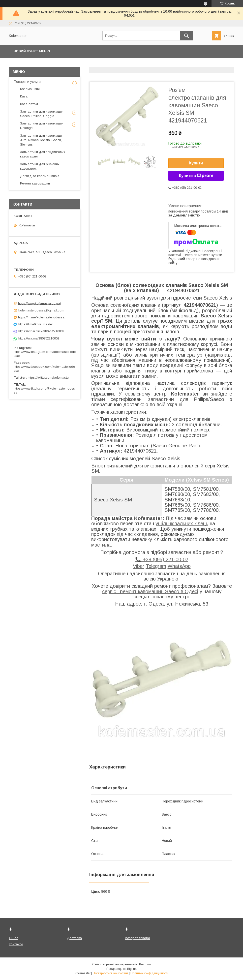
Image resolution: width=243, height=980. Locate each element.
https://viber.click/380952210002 (41, 331)
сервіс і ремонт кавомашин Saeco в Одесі (150, 591)
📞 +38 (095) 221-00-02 (162, 559)
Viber (139, 566)
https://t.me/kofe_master (36, 324)
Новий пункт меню (32, 51)
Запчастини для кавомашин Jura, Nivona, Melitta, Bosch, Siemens (42, 140)
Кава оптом (29, 104)
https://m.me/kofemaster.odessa (41, 317)
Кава (24, 96)
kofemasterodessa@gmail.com (41, 310)
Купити (196, 163)
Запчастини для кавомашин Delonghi (42, 126)
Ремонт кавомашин (35, 183)
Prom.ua (145, 964)
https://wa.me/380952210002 (39, 338)
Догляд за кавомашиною (40, 176)
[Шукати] (186, 36)
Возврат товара (137, 938)
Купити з (196, 176)
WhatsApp (179, 566)
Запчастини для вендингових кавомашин (43, 154)
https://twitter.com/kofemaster (49, 378)
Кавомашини (30, 89)
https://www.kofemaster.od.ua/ (40, 303)
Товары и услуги (27, 82)
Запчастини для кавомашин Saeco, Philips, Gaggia (42, 114)
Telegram (156, 566)
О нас (14, 938)
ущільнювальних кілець (182, 523)
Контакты (16, 944)
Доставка (74, 938)
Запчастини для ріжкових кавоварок (40, 166)
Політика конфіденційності (149, 973)
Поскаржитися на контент (110, 973)
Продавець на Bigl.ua (121, 969)
